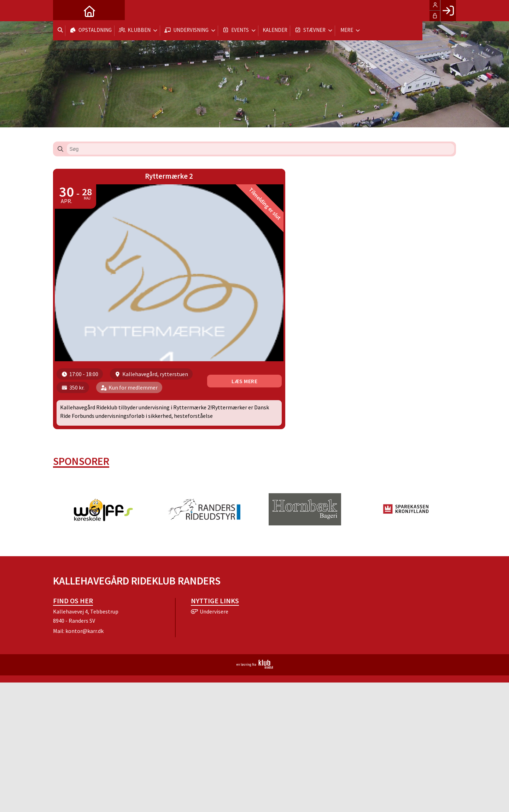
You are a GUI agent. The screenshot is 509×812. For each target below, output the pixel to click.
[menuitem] (64, 11)
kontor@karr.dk (84, 637)
